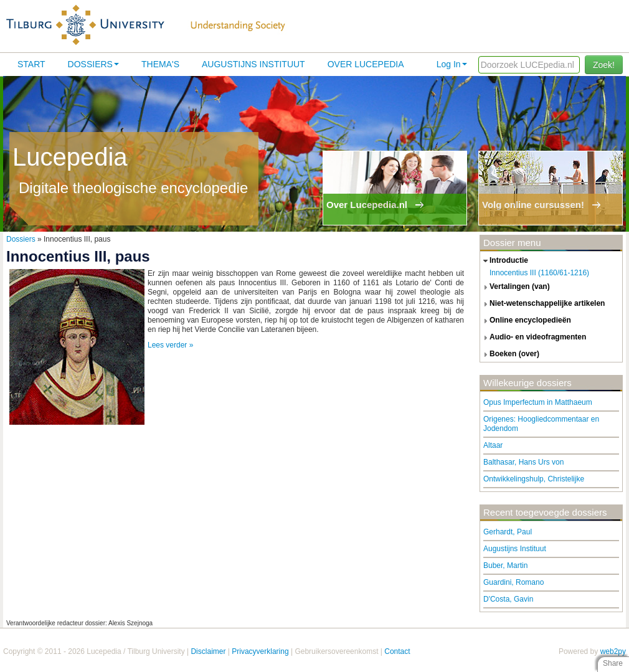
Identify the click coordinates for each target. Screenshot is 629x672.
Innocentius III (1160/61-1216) (539, 273)
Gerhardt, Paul (508, 532)
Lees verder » (170, 345)
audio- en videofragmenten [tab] (533, 338)
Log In (452, 64)
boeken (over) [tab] (510, 354)
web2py (613, 651)
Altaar (493, 445)
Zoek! (604, 65)
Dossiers (93, 64)
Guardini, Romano (513, 582)
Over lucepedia (366, 64)
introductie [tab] (504, 261)
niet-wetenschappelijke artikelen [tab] (542, 304)
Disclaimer (208, 651)
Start (31, 64)
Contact (397, 651)
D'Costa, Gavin (508, 599)
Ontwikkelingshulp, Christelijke (534, 479)
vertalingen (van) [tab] (515, 287)
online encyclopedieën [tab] (526, 321)
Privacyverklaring (260, 651)
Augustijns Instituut (253, 64)
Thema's (160, 64)
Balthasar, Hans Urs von (523, 462)
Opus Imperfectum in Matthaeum (538, 402)
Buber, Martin (505, 566)
